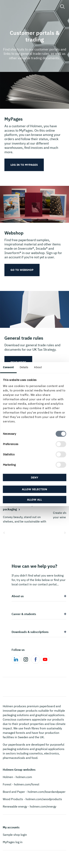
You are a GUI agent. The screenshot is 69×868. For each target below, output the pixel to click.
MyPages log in (13, 842)
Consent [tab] (8, 367)
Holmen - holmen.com (17, 777)
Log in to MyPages (24, 165)
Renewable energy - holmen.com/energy (30, 806)
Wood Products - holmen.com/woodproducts (32, 799)
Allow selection (34, 489)
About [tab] (38, 367)
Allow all (34, 499)
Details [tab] (24, 367)
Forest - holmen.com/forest (21, 784)
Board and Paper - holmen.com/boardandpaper (34, 792)
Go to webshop (22, 270)
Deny (35, 477)
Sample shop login (15, 835)
